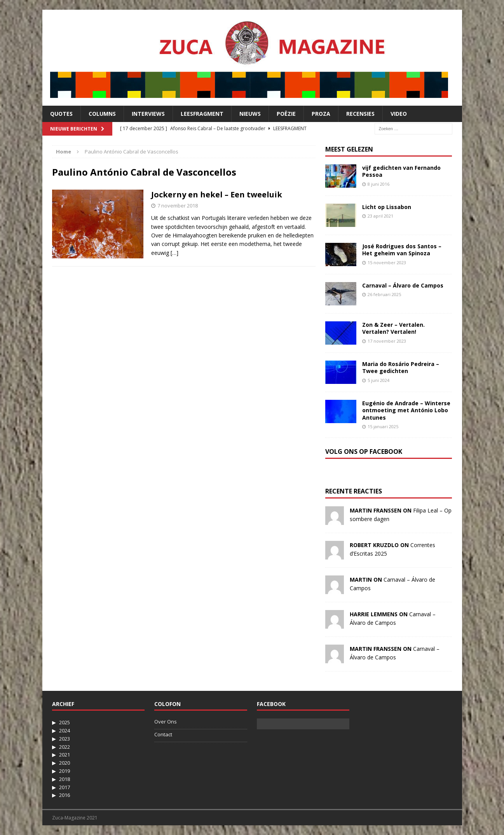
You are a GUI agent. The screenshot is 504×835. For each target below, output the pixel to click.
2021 (65, 755)
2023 (65, 739)
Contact (163, 734)
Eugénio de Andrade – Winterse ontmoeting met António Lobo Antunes (406, 410)
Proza (321, 114)
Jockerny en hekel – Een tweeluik (217, 194)
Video (399, 114)
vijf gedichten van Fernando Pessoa (401, 171)
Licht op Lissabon (387, 207)
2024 (65, 730)
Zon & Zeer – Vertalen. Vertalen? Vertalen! (393, 328)
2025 (65, 722)
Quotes (61, 114)
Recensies (360, 114)
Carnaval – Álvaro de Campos (403, 285)
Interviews (148, 114)
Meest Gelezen (349, 149)
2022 (65, 747)
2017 (65, 787)
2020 (65, 763)
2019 (65, 771)
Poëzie (286, 114)
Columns (102, 114)
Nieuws (250, 114)
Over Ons (166, 722)
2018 (65, 779)
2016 (65, 795)
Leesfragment (202, 114)
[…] (174, 253)
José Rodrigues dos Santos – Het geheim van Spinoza (402, 250)
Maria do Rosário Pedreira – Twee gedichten (401, 367)
